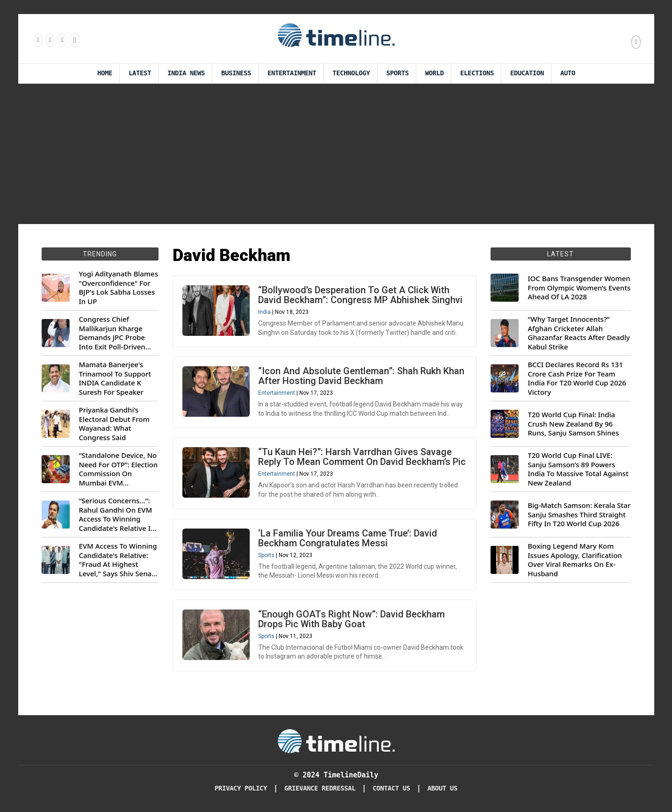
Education (527, 73)
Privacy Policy (241, 788)
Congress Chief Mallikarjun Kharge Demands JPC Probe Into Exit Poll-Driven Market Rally (112, 333)
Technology (351, 73)
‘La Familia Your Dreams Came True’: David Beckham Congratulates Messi (348, 538)
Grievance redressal (320, 788)
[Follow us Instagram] (50, 40)
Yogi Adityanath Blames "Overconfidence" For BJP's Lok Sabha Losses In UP (119, 288)
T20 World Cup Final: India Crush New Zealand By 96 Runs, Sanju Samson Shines (574, 424)
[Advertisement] (336, 154)
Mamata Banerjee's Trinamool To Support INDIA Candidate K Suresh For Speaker (115, 378)
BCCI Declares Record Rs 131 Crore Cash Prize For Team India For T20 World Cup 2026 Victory (577, 378)
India (264, 312)
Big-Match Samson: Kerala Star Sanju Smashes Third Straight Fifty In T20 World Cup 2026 (579, 515)
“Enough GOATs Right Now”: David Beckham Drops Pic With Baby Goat (351, 619)
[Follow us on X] (62, 40)
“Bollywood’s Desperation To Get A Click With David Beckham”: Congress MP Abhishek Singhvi (360, 295)
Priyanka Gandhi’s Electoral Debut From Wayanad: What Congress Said (114, 424)
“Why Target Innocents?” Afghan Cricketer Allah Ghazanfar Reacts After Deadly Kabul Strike (579, 333)
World (434, 73)
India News (186, 73)
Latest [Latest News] (140, 73)
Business (236, 73)
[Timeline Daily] (336, 740)
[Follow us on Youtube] (74, 40)
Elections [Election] (477, 73)
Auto (568, 73)
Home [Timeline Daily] (105, 73)
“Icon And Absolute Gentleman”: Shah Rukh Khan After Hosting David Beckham (361, 376)
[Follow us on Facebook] (37, 40)
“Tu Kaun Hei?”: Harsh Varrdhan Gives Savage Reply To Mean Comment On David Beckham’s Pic (362, 457)
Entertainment (292, 73)
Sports (397, 73)
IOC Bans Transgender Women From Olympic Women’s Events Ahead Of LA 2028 (579, 288)
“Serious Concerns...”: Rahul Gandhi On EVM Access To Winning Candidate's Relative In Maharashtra (117, 515)
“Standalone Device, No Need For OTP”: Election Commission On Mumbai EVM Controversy (119, 469)
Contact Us (391, 788)
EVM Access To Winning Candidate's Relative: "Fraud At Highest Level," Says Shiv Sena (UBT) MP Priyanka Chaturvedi (118, 560)
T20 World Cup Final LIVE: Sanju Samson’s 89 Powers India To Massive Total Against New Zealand (578, 469)
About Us (442, 788)
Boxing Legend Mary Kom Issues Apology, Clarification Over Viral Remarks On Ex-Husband (575, 560)
